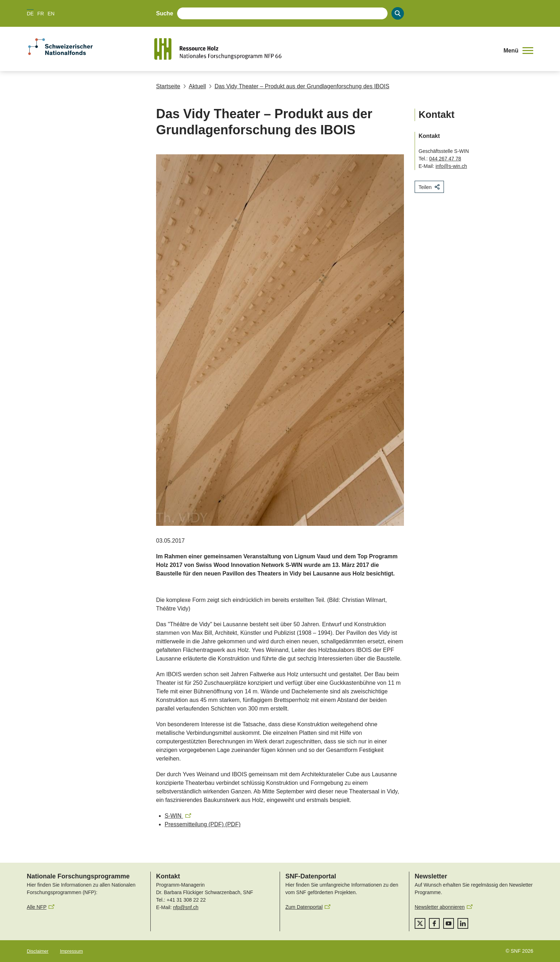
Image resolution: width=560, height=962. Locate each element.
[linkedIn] (463, 923)
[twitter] (420, 923)
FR (41, 14)
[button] (518, 51)
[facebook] (434, 923)
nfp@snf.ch (186, 907)
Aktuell (195, 86)
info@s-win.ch (451, 166)
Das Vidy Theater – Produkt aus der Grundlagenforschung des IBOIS (299, 86)
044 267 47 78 (445, 159)
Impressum (71, 951)
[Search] (398, 13)
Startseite (168, 86)
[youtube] (449, 923)
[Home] (324, 49)
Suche (165, 13)
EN (51, 14)
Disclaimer (38, 951)
